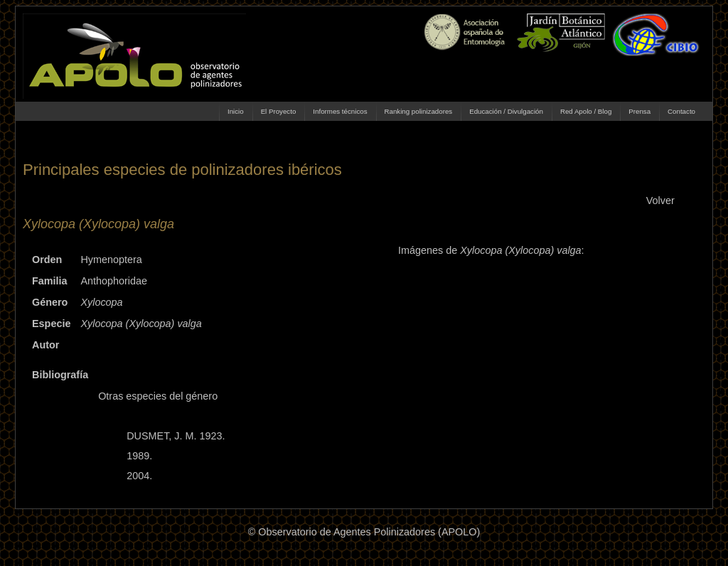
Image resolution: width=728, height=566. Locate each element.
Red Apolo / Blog (586, 111)
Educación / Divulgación (506, 111)
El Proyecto (279, 111)
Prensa (639, 111)
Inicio (236, 111)
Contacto (681, 111)
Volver (660, 201)
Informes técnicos (340, 111)
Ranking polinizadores (419, 111)
